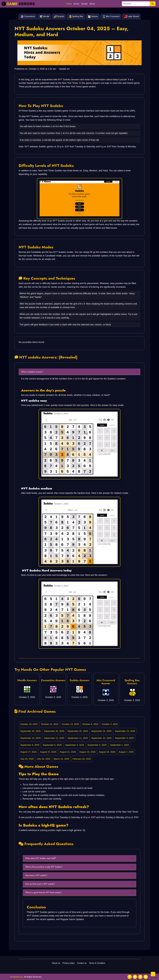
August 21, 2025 (68, 752)
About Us (56, 963)
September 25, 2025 (78, 731)
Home (69, 4)
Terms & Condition (97, 963)
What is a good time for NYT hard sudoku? (43, 892)
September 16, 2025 (30, 738)
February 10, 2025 (82, 759)
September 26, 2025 (54, 731)
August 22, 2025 (48, 752)
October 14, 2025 (50, 724)
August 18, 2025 (107, 752)
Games (84, 4)
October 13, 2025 (70, 724)
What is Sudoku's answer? (32, 372)
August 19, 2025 (87, 752)
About (92, 4)
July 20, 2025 (27, 759)
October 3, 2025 (110, 724)
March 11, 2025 (61, 759)
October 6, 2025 (90, 724)
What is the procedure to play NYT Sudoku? (44, 867)
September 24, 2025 (101, 731)
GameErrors (18, 977)
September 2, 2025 (97, 745)
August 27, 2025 (29, 752)
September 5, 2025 (52, 745)
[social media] (130, 977)
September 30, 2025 (30, 731)
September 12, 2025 (54, 738)
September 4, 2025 (75, 745)
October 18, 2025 (29, 724)
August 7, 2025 (126, 752)
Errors (76, 4)
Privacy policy (69, 963)
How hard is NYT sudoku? (36, 875)
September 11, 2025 (78, 738)
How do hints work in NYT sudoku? (40, 884)
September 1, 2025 (119, 745)
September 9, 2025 (124, 738)
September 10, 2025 (101, 738)
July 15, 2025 (44, 759)
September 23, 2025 (125, 731)
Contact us (82, 963)
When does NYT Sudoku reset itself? (41, 858)
